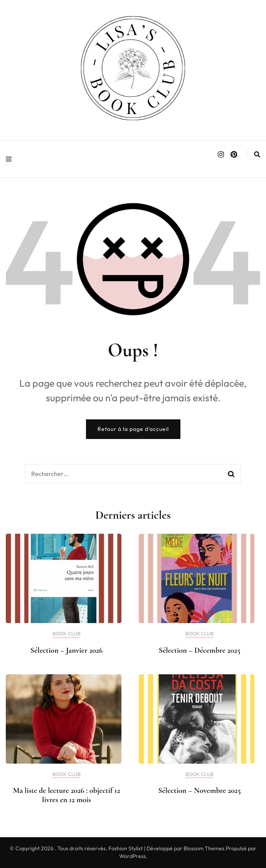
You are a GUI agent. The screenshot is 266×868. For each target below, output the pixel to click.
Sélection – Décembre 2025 (200, 650)
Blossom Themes (204, 848)
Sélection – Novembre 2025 (199, 791)
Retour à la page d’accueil (133, 429)
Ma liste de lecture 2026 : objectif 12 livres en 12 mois (67, 795)
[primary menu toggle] (11, 159)
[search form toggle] (257, 154)
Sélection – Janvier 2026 (67, 650)
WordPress (132, 856)
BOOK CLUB (66, 634)
